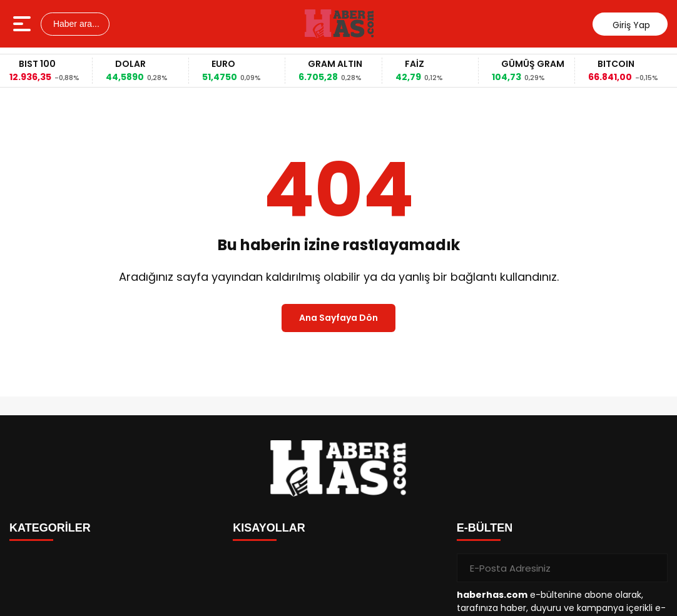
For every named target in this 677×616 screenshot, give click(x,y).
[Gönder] (653, 568)
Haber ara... (75, 24)
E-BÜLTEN (485, 528)
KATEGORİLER (50, 528)
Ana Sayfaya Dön (338, 318)
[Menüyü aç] (23, 24)
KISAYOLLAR (269, 528)
